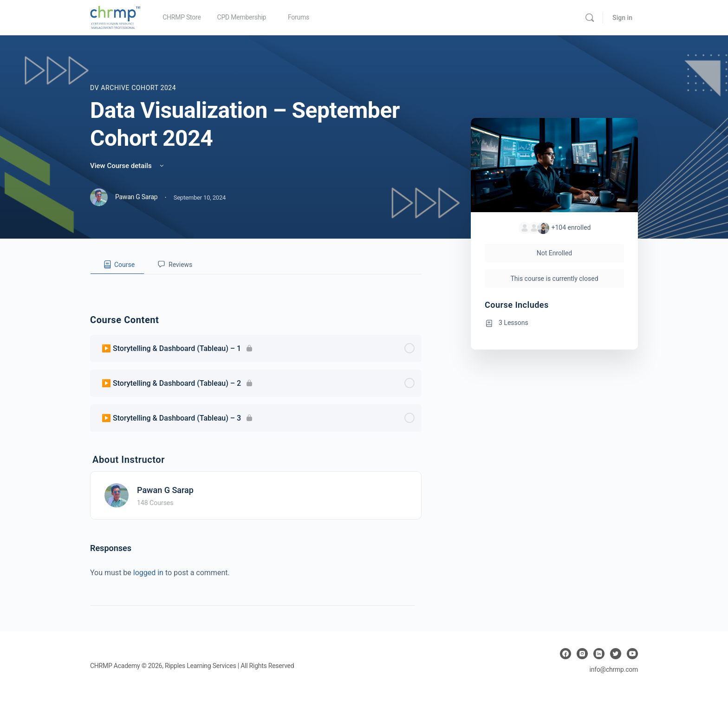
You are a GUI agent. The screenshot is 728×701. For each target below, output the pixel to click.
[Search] (590, 18)
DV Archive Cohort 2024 (133, 88)
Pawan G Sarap (165, 490)
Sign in (622, 18)
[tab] (117, 265)
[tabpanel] (256, 282)
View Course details (128, 166)
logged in (148, 573)
